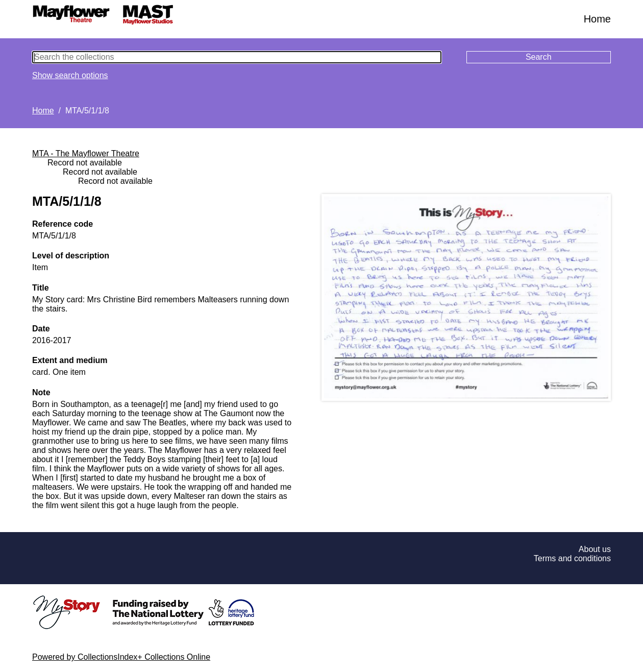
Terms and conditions (572, 558)
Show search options (70, 75)
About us (595, 549)
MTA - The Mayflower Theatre (86, 153)
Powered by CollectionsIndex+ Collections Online (121, 657)
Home (597, 19)
